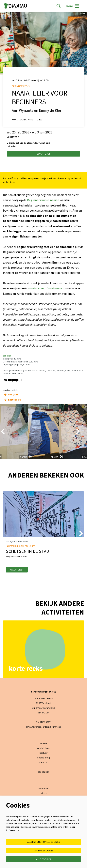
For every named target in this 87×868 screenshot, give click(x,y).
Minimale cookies (43, 851)
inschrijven (44, 788)
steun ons (44, 762)
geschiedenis (44, 748)
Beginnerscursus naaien (43, 200)
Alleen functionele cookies (43, 842)
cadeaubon (43, 772)
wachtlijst (17, 570)
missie (44, 743)
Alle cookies (43, 859)
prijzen (43, 793)
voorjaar (10, 395)
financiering (43, 758)
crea (39, 120)
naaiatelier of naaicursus (46, 288)
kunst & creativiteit (23, 120)
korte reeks (12, 400)
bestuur (43, 753)
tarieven (7, 356)
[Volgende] (78, 431)
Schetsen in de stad (27, 551)
